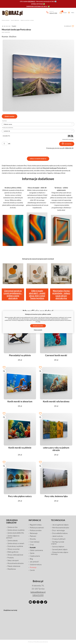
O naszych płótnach (59, 539)
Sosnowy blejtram (58, 547)
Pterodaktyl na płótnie (20, 355)
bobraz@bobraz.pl (38, 592)
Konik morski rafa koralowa (56, 401)
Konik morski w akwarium (20, 401)
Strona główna (6, 20)
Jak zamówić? (34, 562)
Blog (31, 559)
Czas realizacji (35, 542)
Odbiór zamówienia (36, 550)
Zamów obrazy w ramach (16, 543)
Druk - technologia (58, 530)
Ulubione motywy (36, 564)
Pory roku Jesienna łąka (56, 496)
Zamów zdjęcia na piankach (13, 537)
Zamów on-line (12, 527)
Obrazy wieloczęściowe (15, 555)
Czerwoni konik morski (56, 355)
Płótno (4, 121)
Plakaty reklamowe (14, 566)
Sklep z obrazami (15, 20)
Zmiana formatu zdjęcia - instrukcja (60, 553)
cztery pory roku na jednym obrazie (56, 449)
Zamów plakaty (13, 541)
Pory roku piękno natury (20, 496)
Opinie (32, 553)
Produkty (11, 558)
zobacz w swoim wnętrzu (38, 159)
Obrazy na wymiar (14, 549)
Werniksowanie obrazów (61, 528)
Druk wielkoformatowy (60, 533)
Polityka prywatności (37, 528)
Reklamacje (34, 533)
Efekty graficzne (13, 552)
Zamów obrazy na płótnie (16, 530)
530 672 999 (53, 12)
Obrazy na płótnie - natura (27, 20)
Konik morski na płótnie (20, 448)
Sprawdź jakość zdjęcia (60, 549)
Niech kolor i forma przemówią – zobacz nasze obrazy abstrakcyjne (61, 294)
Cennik (32, 570)
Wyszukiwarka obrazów (16, 563)
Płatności (33, 536)
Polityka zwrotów (36, 530)
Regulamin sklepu (36, 525)
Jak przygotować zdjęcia (60, 525)
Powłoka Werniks (8, 128)
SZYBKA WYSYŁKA (37, 4)
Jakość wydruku (58, 536)
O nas (32, 545)
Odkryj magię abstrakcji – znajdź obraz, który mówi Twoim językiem (37, 294)
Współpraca (12, 569)
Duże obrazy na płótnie (15, 546)
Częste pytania (35, 556)
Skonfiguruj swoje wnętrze (58, 543)
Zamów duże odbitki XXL (16, 533)
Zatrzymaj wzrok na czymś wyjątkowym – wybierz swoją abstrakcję (13, 294)
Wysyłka (33, 539)
